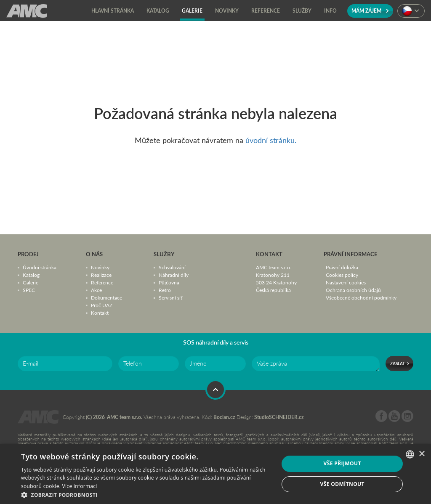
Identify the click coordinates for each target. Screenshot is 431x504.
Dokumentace (106, 297)
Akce (96, 290)
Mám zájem (370, 11)
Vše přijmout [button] (342, 463)
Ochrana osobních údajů (353, 290)
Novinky (100, 267)
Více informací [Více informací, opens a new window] (80, 486)
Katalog (31, 275)
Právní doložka (342, 267)
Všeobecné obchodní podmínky (361, 297)
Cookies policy (342, 275)
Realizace (101, 275)
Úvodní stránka (40, 267)
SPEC (29, 290)
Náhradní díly (174, 275)
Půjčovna (169, 282)
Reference (102, 282)
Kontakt (100, 313)
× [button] (422, 454)
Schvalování (172, 267)
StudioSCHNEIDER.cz (279, 417)
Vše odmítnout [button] (342, 484)
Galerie (31, 282)
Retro (165, 290)
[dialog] (215, 474)
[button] (146, 494)
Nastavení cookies (346, 282)
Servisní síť (170, 297)
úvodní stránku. (271, 140)
